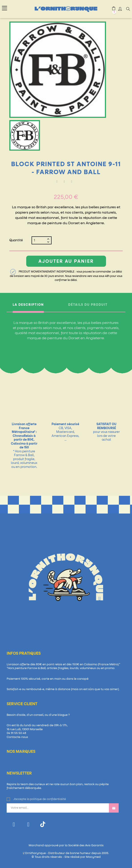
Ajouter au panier (66, 261)
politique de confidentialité (48, 799)
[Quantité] (40, 240)
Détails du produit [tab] (88, 305)
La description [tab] (28, 305)
